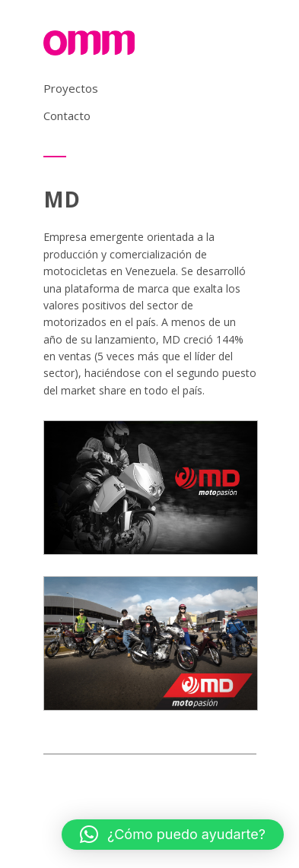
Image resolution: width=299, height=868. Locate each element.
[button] (173, 835)
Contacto (67, 116)
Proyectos (71, 88)
